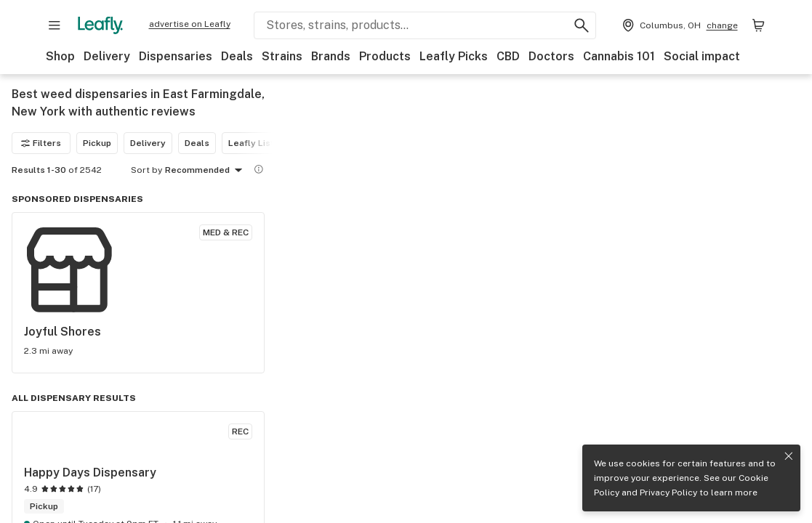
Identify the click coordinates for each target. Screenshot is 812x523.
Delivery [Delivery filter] (148, 143)
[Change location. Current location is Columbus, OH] (679, 25)
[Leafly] (100, 25)
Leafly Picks (454, 56)
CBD (508, 56)
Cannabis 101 (619, 56)
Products (385, 56)
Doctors (551, 56)
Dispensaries (176, 56)
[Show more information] (259, 169)
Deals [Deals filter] (197, 143)
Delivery (107, 56)
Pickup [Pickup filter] (97, 143)
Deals (237, 56)
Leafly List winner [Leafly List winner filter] (266, 143)
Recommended (206, 171)
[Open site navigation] (55, 25)
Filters (41, 143)
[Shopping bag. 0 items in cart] (758, 25)
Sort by (146, 170)
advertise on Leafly (190, 24)
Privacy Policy (668, 492)
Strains (282, 56)
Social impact (702, 56)
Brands (331, 56)
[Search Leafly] (425, 25)
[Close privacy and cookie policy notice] (789, 456)
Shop (60, 56)
